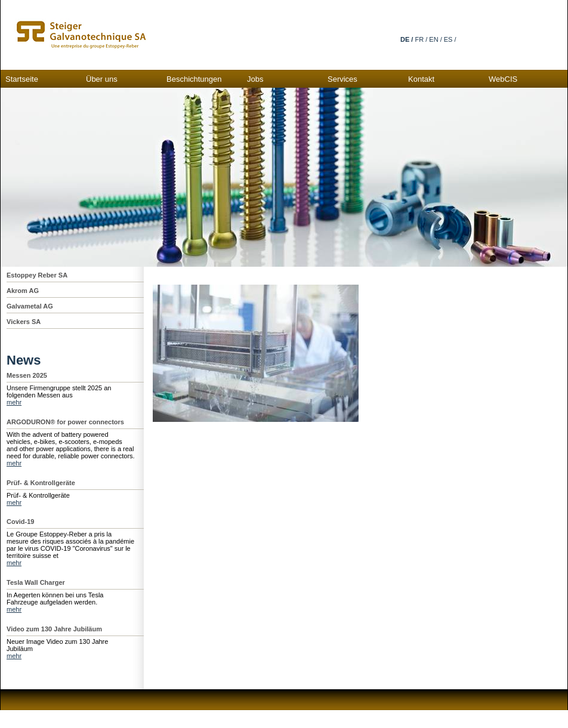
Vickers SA (24, 322)
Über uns (102, 79)
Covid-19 (20, 522)
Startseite (22, 79)
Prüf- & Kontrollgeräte (41, 483)
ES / (450, 39)
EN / (435, 39)
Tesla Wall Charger (36, 582)
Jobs (255, 79)
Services (342, 79)
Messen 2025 (27, 375)
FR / (421, 39)
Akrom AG (23, 291)
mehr (14, 402)
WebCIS (503, 79)
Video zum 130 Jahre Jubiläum (54, 629)
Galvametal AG (30, 306)
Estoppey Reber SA (37, 275)
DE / (407, 39)
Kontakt (421, 79)
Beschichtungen (194, 79)
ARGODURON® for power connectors (65, 422)
